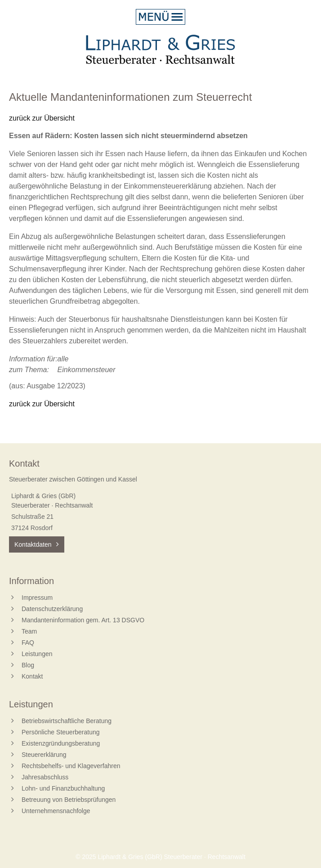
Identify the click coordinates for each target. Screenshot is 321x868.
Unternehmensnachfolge (56, 811)
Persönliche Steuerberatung (61, 732)
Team (29, 631)
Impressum (37, 598)
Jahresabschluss (45, 777)
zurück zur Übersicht (42, 118)
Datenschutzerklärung (52, 609)
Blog (28, 665)
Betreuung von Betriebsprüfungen (69, 800)
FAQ (28, 643)
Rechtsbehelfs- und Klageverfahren (71, 766)
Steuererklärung (44, 755)
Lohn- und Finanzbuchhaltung (63, 788)
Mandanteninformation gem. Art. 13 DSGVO (83, 620)
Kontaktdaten (33, 544)
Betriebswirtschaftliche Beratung (67, 721)
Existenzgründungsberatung (61, 743)
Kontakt (32, 676)
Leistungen (37, 654)
